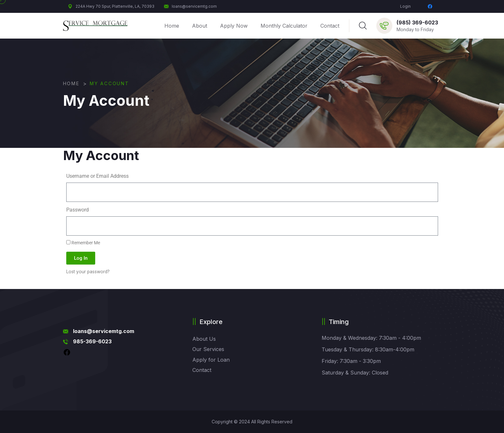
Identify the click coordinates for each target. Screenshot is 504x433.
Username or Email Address (97, 176)
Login (405, 6)
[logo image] (95, 26)
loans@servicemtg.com (190, 6)
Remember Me (83, 243)
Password (78, 210)
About (200, 26)
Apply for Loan (211, 360)
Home (172, 26)
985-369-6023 (92, 341)
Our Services (208, 349)
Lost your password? (88, 272)
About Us (204, 339)
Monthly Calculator (284, 26)
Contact (330, 26)
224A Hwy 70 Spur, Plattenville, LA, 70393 (111, 6)
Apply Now (234, 26)
